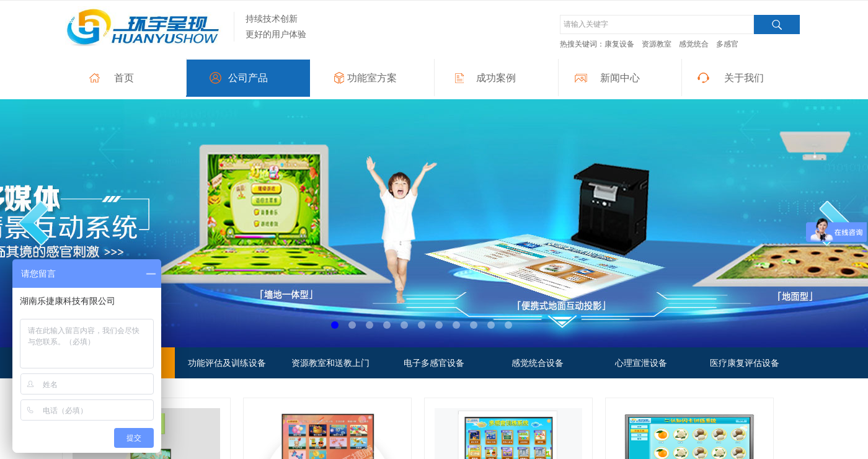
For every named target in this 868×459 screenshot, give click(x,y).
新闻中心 (620, 78)
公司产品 (248, 78)
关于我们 (744, 78)
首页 (124, 78)
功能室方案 (372, 78)
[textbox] (657, 25)
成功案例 (496, 78)
